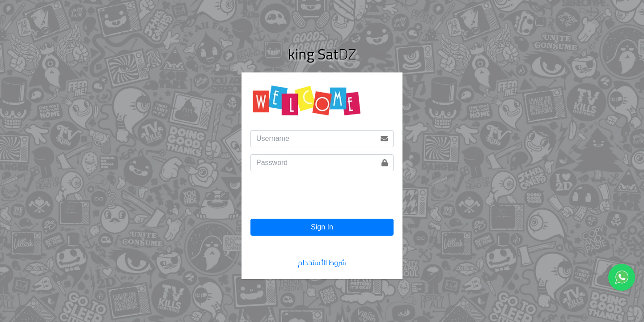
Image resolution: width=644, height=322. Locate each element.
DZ (322, 54)
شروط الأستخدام (322, 263)
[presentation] (318, 199)
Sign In (322, 227)
